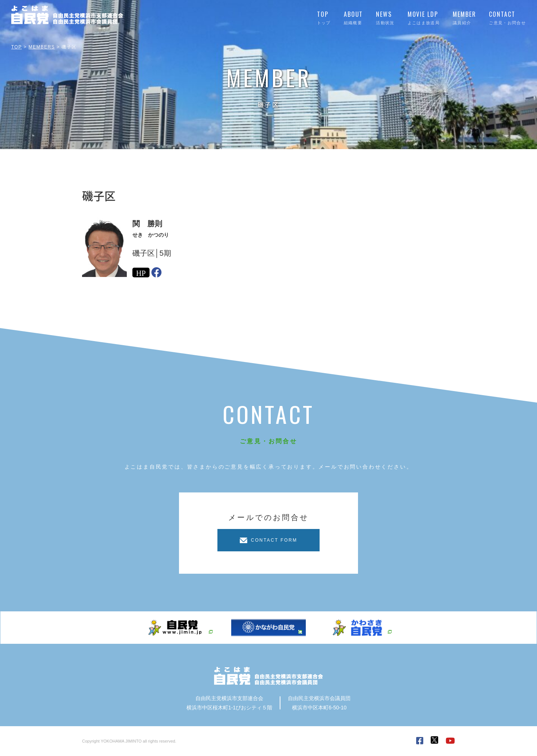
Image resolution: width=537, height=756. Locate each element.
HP (141, 273)
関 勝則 (147, 224)
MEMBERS (42, 47)
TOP (17, 47)
